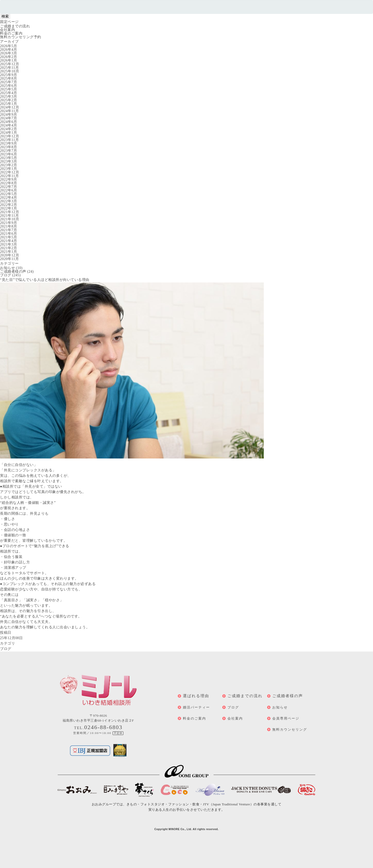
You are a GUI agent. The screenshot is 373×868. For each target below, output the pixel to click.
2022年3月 (9, 201)
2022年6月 (9, 190)
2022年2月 (9, 205)
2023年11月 (9, 140)
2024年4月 (9, 125)
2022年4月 (9, 198)
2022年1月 (9, 208)
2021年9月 (9, 223)
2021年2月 (9, 248)
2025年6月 (9, 86)
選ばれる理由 (196, 696)
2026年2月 (9, 57)
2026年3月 (9, 53)
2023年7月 (9, 151)
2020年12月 (10, 255)
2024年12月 (10, 107)
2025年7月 (9, 82)
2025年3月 (9, 97)
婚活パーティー (196, 707)
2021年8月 (9, 226)
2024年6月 (9, 122)
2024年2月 (9, 129)
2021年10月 (10, 219)
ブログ (6, 275)
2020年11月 (9, 259)
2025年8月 (9, 78)
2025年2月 (9, 100)
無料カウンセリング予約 (21, 37)
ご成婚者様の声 (13, 272)
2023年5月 (9, 158)
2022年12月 (10, 172)
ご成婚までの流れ (15, 26)
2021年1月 (9, 252)
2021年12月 (10, 212)
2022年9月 (9, 180)
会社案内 (7, 30)
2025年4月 (9, 93)
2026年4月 (9, 50)
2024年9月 (9, 115)
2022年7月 (9, 187)
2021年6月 (9, 234)
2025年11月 (9, 68)
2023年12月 (10, 136)
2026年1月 (9, 60)
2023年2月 (9, 165)
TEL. (98, 728)
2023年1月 (9, 169)
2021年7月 (9, 230)
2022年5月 (9, 194)
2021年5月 (9, 237)
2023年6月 (9, 154)
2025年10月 (10, 71)
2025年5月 (9, 89)
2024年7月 (9, 118)
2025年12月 (10, 64)
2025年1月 (9, 104)
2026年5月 (9, 46)
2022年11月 (9, 176)
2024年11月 (9, 111)
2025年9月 (9, 75)
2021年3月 (9, 244)
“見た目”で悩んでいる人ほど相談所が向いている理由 (45, 280)
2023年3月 (9, 161)
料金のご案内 (11, 33)
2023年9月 (9, 143)
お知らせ (7, 268)
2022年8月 (9, 183)
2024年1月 (9, 133)
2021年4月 (9, 241)
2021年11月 (9, 216)
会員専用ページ (286, 718)
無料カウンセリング (290, 729)
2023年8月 (9, 147)
